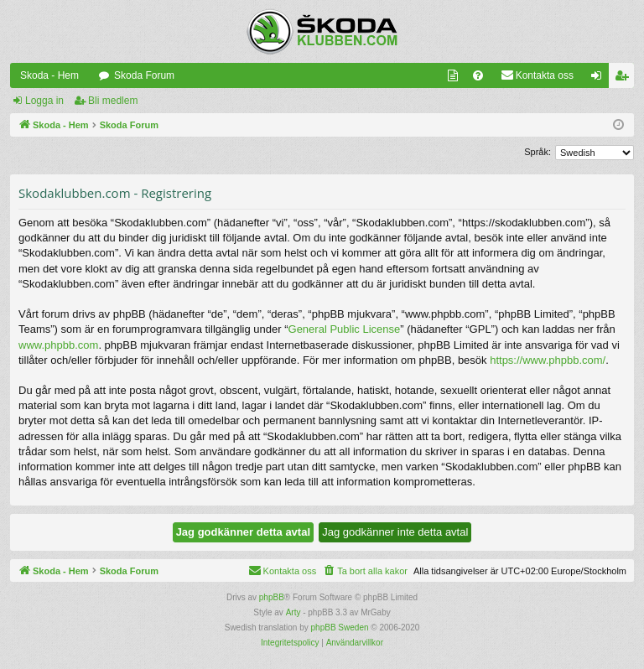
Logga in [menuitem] (600, 79)
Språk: (538, 152)
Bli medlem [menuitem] (625, 79)
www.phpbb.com (58, 345)
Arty (293, 612)
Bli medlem (113, 101)
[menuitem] (453, 75)
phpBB (272, 597)
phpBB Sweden (340, 628)
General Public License (345, 329)
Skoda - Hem (49, 75)
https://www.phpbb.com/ (548, 360)
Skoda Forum (144, 75)
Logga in (44, 101)
